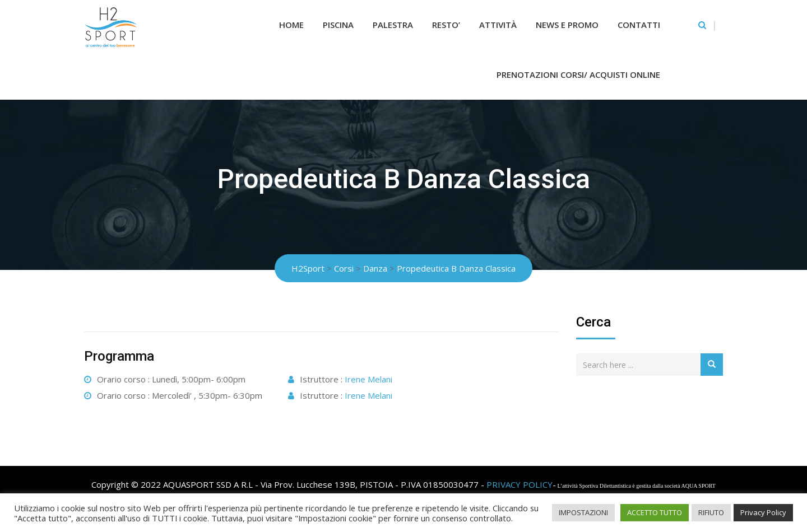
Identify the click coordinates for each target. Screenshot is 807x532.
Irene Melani (368, 379)
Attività (498, 25)
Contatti (639, 25)
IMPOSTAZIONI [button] (583, 512)
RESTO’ (446, 25)
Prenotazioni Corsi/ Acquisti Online (578, 74)
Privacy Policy (763, 512)
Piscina (338, 25)
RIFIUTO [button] (711, 512)
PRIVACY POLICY (520, 484)
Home (291, 25)
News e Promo (567, 25)
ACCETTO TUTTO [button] (655, 512)
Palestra (393, 25)
